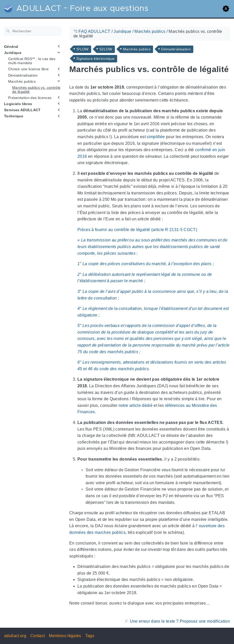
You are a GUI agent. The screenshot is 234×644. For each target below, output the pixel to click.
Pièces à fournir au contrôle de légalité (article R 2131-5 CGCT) (137, 230)
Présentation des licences (30, 98)
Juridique (13, 53)
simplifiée (156, 137)
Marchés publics (22, 81)
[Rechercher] (33, 31)
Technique (14, 116)
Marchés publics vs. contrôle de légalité (36, 90)
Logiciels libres (18, 104)
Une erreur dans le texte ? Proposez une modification (180, 621)
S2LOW (106, 49)
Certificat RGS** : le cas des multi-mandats (32, 61)
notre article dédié (136, 405)
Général (11, 47)
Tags (90, 636)
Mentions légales (65, 636)
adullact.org (15, 636)
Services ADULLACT (22, 110)
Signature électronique (95, 59)
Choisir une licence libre (28, 69)
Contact (38, 636)
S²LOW (82, 49)
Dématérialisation (23, 75)
